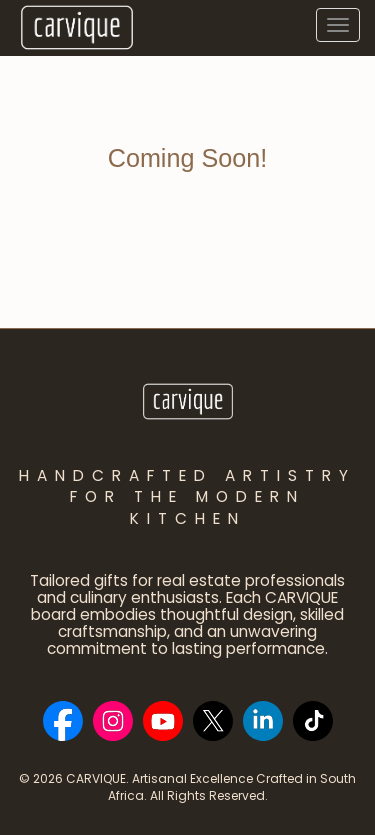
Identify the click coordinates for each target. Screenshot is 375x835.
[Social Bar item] (63, 721)
